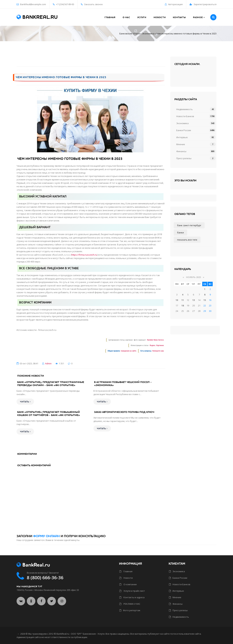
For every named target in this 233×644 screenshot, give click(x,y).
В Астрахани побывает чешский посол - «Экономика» (123, 384)
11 (183, 300)
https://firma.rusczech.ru (84, 255)
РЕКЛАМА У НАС (130, 604)
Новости (126, 578)
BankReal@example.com (33, 4)
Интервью (182, 137)
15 (205, 300)
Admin (48, 363)
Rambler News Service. (156, 340)
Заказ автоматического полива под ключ (124, 412)
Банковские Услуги (130, 34)
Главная (126, 571)
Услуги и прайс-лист (132, 591)
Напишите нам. (158, 351)
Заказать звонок (92, 4)
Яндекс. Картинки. (157, 345)
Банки (180, 233)
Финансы (181, 151)
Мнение (181, 144)
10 (177, 300)
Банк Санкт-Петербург (189, 225)
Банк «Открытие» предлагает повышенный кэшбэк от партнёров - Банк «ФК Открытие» (49, 414)
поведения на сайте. (128, 351)
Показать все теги (187, 240)
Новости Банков (185, 116)
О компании (128, 584)
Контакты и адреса (132, 597)
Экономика (148, 34)
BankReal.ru (37, 17)
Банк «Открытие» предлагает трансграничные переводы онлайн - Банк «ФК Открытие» (51, 384)
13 (194, 300)
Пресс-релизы (184, 158)
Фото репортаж (130, 610)
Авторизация (175, 4)
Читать (25, 402)
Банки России (184, 130)
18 (183, 306)
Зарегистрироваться (205, 4)
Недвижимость (184, 109)
